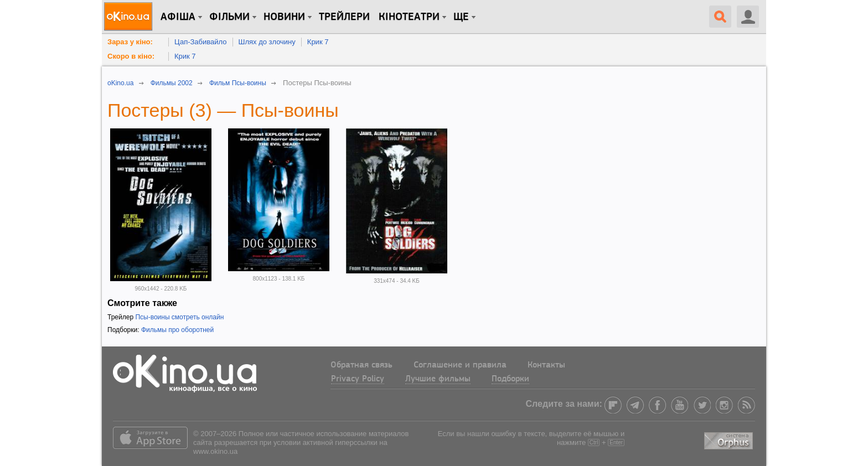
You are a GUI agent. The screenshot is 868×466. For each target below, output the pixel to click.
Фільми (229, 17)
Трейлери (344, 17)
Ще (461, 17)
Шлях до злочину (267, 42)
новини (284, 17)
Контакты (546, 365)
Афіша (178, 17)
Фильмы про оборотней (177, 330)
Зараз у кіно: (130, 42)
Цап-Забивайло (201, 42)
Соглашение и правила (460, 365)
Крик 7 (318, 42)
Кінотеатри (409, 17)
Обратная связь (361, 365)
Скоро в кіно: (131, 56)
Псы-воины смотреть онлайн (179, 317)
